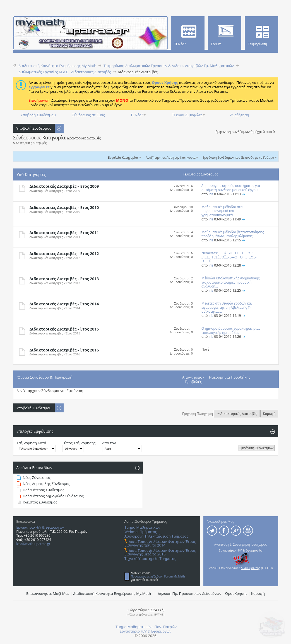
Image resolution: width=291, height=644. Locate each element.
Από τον (109, 443)
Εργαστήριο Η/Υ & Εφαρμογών (40, 527)
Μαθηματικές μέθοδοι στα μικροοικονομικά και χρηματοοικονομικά (222, 211)
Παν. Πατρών (165, 627)
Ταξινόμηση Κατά (32, 443)
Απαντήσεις (192, 377)
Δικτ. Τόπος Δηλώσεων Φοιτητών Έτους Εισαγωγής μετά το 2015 (160, 552)
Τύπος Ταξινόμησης (79, 443)
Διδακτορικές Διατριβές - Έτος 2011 (64, 233)
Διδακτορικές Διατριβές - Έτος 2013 (64, 279)
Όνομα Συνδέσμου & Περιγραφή (45, 377)
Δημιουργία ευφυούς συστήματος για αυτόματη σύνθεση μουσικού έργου (231, 188)
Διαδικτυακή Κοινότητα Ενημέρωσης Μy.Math (112, 593)
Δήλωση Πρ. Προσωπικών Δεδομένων (190, 593)
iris (211, 194)
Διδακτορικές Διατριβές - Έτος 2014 (64, 304)
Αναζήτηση (240, 115)
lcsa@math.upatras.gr (33, 544)
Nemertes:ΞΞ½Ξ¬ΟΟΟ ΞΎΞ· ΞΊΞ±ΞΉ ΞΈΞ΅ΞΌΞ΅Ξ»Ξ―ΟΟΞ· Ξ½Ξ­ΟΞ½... (229, 257)
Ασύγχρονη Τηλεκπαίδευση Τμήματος (156, 536)
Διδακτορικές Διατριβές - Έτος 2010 (64, 207)
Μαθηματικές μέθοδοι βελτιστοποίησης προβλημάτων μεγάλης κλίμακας (233, 234)
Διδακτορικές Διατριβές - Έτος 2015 (64, 329)
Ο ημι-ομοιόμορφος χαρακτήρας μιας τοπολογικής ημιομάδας (231, 331)
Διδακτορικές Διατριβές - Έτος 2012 (64, 254)
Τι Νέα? (137, 115)
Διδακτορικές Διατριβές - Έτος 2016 (64, 350)
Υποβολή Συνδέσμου (38, 115)
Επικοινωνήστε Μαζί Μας (48, 593)
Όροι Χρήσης (236, 593)
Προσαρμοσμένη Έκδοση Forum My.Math (158, 576)
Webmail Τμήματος (141, 532)
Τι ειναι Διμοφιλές (187, 115)
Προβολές (193, 382)
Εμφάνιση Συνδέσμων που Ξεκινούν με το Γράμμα (238, 157)
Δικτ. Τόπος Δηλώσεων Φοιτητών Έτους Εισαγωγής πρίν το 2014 (160, 543)
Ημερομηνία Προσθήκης (230, 377)
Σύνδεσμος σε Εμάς (89, 115)
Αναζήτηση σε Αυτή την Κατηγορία (171, 157)
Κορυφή (269, 414)
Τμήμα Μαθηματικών (142, 527)
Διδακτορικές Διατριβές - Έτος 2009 (64, 186)
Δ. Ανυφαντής (251, 568)
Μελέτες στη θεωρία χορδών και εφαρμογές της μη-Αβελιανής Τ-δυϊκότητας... (227, 307)
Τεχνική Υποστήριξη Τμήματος (150, 559)
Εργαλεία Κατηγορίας (123, 157)
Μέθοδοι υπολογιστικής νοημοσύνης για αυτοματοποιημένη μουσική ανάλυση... (230, 282)
